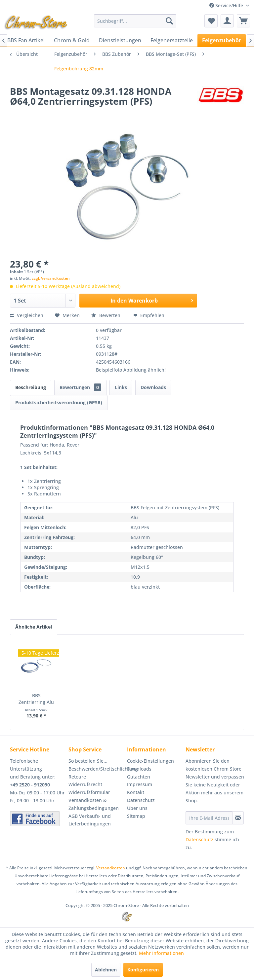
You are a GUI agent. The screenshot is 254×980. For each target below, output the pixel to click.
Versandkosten (111, 868)
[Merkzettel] (211, 21)
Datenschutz (141, 800)
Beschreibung (31, 387)
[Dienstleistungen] (120, 40)
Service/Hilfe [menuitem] (227, 5)
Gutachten (139, 777)
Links (121, 387)
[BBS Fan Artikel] (26, 40)
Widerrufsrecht (85, 784)
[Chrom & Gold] (72, 40)
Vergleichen (27, 315)
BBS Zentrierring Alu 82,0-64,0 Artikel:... (36, 699)
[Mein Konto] (227, 21)
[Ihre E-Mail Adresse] (209, 818)
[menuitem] (135, 21)
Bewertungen (80, 387)
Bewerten (106, 315)
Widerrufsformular (89, 792)
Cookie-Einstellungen (150, 761)
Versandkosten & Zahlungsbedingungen (94, 804)
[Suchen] (169, 21)
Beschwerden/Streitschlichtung (96, 769)
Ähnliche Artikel (34, 627)
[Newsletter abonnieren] (238, 818)
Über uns (137, 808)
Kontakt (136, 792)
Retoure (77, 777)
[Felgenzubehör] (222, 40)
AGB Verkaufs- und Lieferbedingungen (90, 820)
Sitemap (136, 816)
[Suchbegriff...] (135, 21)
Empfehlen (149, 315)
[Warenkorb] (243, 21)
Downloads (153, 387)
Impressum (140, 784)
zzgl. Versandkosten (51, 278)
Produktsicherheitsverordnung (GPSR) (59, 402)
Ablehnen (106, 970)
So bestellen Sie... (88, 761)
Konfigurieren (143, 970)
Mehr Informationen (161, 953)
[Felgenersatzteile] (172, 40)
